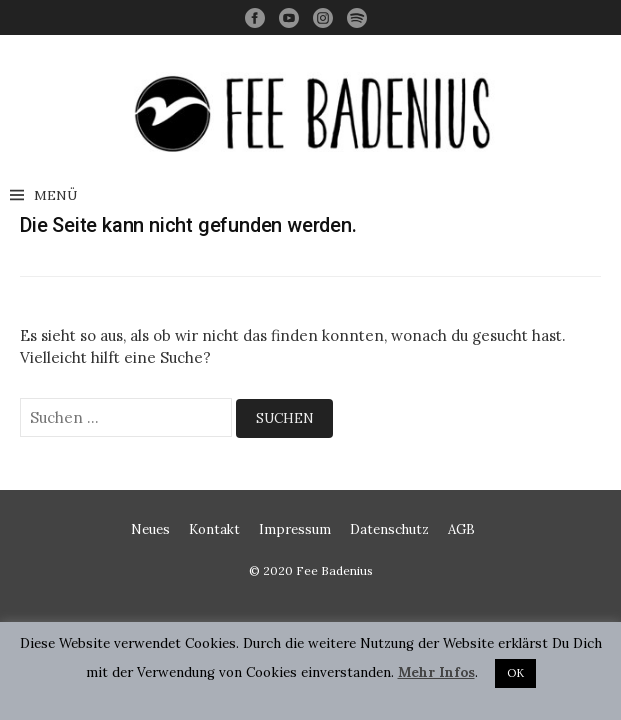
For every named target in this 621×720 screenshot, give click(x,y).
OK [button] (515, 673)
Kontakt (214, 529)
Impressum (295, 529)
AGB (461, 529)
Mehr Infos (436, 672)
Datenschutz (389, 529)
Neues (150, 529)
